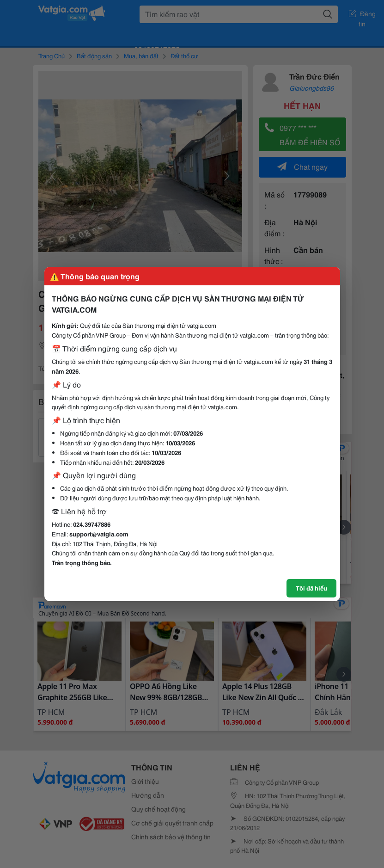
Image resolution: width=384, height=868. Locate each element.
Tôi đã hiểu (311, 588)
